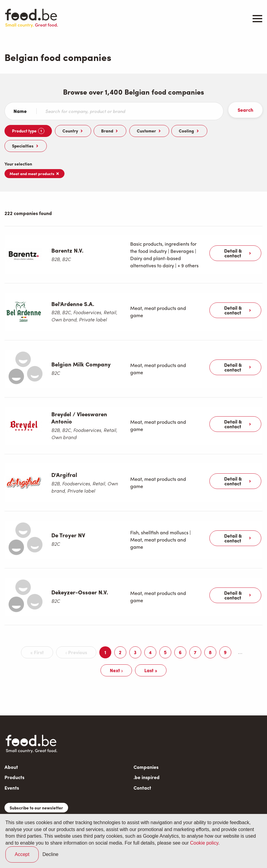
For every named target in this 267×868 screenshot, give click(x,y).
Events (12, 771)
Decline (50, 854)
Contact (142, 771)
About (11, 751)
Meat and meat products (34, 173)
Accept (22, 854)
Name (20, 111)
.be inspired (147, 761)
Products (14, 761)
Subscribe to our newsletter (36, 791)
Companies (146, 751)
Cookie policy (204, 843)
